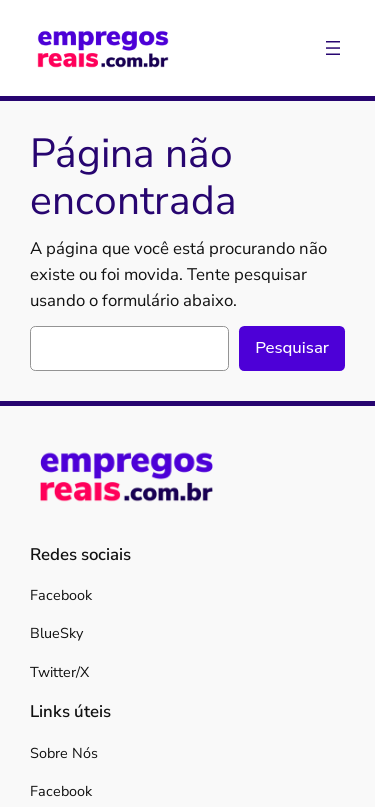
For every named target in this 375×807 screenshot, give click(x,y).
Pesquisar (292, 347)
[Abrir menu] (333, 48)
